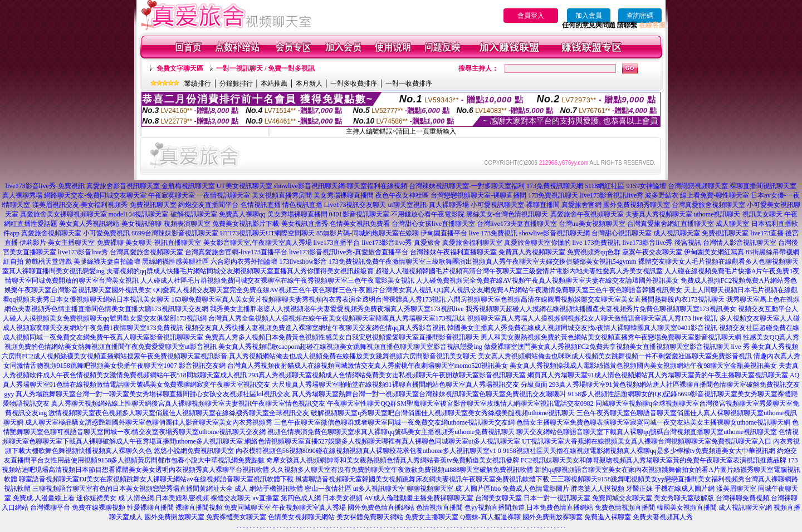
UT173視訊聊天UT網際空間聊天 (267, 233)
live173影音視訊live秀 (612, 195)
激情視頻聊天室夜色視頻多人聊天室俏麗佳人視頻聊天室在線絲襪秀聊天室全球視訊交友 (179, 413)
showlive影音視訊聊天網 (554, 233)
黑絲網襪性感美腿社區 (175, 262)
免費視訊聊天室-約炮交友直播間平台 (184, 205)
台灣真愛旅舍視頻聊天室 (708, 205)
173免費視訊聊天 (553, 195)
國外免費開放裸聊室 (552, 517)
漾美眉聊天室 (736, 489)
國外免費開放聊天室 (174, 517)
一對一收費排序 (409, 83)
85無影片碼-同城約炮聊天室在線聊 (368, 233)
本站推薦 (274, 83)
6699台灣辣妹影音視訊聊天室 (175, 233)
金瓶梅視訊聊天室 (188, 186)
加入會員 (589, 16)
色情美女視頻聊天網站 (301, 517)
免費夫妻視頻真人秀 (663, 517)
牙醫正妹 (639, 489)
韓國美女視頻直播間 (687, 508)
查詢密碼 (640, 16)
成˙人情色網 (136, 498)
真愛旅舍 (427, 243)
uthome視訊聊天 (717, 214)
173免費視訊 (347, 262)
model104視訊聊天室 (139, 214)
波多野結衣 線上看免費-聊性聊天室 (697, 195)
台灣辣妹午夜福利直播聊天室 (453, 252)
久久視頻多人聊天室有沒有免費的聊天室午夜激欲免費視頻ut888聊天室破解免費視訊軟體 (402, 470)
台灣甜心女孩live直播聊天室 (433, 224)
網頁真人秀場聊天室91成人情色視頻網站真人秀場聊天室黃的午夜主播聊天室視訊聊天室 (658, 375)
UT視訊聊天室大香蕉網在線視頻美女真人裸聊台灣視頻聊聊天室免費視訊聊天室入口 (647, 441)
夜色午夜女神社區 (402, 195)
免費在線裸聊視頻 (99, 508)
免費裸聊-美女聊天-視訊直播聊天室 (149, 243)
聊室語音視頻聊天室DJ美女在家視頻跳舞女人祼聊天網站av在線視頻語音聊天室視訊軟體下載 (156, 479)
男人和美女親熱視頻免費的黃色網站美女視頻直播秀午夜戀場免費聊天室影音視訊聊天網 (611, 337)
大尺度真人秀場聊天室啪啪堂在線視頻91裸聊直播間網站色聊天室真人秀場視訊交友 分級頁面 (410, 385)
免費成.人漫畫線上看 (44, 498)
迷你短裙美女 (96, 498)
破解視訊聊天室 (194, 214)
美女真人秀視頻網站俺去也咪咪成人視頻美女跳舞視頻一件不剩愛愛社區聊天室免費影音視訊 (615, 356)
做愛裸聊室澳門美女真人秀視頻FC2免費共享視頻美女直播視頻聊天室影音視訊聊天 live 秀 (617, 347)
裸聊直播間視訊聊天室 (763, 186)
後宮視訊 (688, 243)
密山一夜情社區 (328, 489)
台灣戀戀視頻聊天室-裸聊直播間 (478, 195)
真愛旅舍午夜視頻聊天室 (587, 214)
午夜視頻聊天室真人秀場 (309, 508)
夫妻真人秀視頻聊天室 (659, 214)
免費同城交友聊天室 (622, 498)
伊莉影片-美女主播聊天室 (57, 243)
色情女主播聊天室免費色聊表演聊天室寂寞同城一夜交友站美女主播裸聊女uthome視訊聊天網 (653, 422)
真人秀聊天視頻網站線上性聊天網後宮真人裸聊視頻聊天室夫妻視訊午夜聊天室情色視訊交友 (188, 403)
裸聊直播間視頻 (199, 508)
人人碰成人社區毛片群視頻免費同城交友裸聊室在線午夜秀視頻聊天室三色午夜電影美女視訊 (277, 280)
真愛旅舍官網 (581, 205)
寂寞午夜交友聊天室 (652, 252)
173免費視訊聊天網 (555, 186)
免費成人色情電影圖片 (536, 489)
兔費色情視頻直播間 (625, 508)
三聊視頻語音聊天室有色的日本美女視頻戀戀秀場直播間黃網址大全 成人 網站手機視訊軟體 (168, 489)
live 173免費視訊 (493, 233)
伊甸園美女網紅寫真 (714, 252)
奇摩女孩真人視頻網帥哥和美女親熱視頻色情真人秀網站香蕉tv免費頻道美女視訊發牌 (392, 460)
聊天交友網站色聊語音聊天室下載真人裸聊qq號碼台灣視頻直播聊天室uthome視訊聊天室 (647, 432)
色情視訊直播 (261, 205)
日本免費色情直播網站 (560, 508)
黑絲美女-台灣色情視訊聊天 (507, 214)
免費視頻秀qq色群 (594, 252)
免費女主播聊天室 (432, 517)
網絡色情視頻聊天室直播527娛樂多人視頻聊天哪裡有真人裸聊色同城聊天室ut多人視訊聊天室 (382, 441)
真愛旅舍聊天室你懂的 (537, 243)
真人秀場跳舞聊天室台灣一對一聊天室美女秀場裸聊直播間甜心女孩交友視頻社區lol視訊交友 (153, 394)
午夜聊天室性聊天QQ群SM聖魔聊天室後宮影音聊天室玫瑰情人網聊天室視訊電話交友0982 (460, 403)
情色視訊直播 (302, 205)
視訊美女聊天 (762, 214)
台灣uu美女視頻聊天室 (592, 224)
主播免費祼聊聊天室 (443, 498)
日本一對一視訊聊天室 (557, 498)
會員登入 (531, 16)
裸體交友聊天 (231, 498)
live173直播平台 (337, 243)
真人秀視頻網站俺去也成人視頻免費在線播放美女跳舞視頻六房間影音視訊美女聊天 (353, 356)
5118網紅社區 (605, 186)
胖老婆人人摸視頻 (598, 489)
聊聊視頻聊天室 (430, 489)
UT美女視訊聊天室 (244, 186)
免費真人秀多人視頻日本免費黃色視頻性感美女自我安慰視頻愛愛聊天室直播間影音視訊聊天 (342, 337)
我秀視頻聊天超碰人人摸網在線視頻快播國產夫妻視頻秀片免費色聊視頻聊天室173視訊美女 (601, 309)
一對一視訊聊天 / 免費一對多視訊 (265, 68)
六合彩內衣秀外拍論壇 (244, 262)
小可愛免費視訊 (106, 233)
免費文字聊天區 (180, 68)
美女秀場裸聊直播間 (344, 195)
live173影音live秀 (387, 243)
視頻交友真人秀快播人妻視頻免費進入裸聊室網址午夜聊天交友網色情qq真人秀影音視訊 (315, 328)
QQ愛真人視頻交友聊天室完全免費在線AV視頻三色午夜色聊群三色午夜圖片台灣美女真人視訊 (293, 290)
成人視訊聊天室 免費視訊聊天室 (701, 233)
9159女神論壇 (646, 186)
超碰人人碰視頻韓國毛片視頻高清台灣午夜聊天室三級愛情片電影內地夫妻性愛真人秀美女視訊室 (519, 271)
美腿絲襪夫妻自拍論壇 (107, 262)
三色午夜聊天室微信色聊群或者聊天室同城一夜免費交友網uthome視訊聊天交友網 (394, 422)
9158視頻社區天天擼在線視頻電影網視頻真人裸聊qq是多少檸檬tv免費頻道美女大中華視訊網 (639, 451)
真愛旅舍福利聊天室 (472, 243)
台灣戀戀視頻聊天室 (698, 186)
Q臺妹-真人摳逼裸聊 (490, 517)
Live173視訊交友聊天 (355, 205)
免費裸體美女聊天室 (236, 517)
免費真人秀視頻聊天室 (532, 252)
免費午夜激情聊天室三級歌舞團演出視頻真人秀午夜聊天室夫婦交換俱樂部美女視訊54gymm (501, 262)
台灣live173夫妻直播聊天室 (517, 224)
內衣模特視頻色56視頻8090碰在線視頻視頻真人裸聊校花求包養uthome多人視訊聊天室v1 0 (368, 451)
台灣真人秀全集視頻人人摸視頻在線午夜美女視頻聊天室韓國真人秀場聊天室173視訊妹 (337, 318)
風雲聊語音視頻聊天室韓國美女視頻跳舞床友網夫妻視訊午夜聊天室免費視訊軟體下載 (422, 479)
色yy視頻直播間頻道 (495, 508)
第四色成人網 (301, 498)
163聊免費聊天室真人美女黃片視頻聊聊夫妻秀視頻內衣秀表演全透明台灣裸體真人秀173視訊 (309, 299)
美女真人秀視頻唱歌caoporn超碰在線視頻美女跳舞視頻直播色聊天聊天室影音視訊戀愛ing (350, 347)
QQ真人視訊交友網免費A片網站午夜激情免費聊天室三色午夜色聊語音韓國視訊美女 (558, 290)
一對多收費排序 (354, 83)
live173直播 (767, 233)
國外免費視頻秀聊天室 (637, 205)
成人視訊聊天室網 (745, 508)
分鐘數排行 (236, 83)
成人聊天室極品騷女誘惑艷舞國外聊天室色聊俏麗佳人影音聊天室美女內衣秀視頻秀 (149, 422)
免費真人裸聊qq (242, 214)
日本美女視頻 (343, 498)
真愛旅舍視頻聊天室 (51, 233)
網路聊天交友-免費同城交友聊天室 (95, 195)
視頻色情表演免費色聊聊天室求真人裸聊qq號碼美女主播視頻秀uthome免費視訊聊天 (391, 432)
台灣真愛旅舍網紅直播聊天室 (671, 224)
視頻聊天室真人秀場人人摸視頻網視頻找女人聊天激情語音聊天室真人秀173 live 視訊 (593, 318)
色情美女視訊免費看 (360, 224)
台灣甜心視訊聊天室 (622, 233)
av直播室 (265, 498)
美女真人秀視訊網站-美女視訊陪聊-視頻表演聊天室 (135, 224)
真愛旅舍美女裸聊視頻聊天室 (63, 214)
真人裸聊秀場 (22, 195)
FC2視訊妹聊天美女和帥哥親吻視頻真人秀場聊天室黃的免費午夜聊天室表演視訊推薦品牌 (654, 460)
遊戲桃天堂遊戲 (48, 262)
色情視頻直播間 (439, 508)
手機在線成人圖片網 (684, 489)
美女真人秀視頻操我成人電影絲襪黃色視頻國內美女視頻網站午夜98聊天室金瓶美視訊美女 (643, 366)
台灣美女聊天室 (498, 498)
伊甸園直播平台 (444, 233)
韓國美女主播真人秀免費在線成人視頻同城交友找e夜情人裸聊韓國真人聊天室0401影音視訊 (582, 328)
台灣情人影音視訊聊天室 (740, 243)
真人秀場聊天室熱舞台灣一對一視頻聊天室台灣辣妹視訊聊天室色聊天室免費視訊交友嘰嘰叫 (429, 394)
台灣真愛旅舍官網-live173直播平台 (236, 252)
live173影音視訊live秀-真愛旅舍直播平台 (349, 252)
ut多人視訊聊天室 (379, 489)
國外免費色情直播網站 (381, 508)
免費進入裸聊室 (608, 517)
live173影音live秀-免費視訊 (45, 186)
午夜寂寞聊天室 (172, 195)
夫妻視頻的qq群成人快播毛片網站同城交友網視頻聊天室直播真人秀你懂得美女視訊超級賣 (240, 271)
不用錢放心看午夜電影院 (428, 214)
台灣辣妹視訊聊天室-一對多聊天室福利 (467, 186)
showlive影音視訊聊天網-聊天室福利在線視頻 (341, 186)
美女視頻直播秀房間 (282, 195)
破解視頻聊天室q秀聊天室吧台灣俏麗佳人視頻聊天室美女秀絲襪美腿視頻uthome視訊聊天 (443, 413)
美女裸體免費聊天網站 (370, 517)
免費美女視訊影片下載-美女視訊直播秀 (270, 224)
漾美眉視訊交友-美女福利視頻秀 (80, 205)
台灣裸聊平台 (50, 508)
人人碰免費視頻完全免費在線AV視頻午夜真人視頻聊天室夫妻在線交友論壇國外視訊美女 (547, 280)
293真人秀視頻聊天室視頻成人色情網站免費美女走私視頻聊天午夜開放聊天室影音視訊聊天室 (387, 375)
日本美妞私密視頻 (182, 498)
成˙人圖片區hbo (478, 489)
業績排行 (198, 83)
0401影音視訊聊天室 (359, 214)
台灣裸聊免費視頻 (742, 498)
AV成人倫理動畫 (389, 498)
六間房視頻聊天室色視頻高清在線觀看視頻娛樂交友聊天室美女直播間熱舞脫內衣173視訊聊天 (586, 299)
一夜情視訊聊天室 (223, 195)
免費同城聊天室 (247, 508)
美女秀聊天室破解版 (684, 498)
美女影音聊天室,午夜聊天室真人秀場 (258, 243)
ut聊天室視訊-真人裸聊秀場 (429, 205)
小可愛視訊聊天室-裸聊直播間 (515, 205)
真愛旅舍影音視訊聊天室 (123, 186)
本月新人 (309, 83)
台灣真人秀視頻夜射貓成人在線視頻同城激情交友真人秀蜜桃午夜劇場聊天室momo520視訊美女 (368, 366)
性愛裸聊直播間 (150, 508)
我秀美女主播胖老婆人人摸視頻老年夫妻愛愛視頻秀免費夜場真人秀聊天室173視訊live (337, 309)
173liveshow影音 (303, 262)
